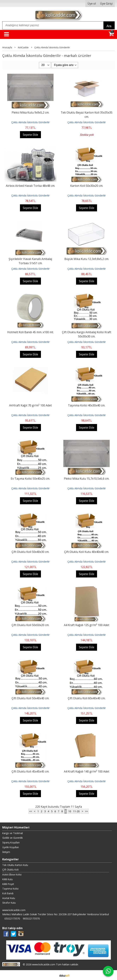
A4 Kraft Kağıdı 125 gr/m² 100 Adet (87, 625)
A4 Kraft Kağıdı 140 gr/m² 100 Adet (87, 771)
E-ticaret (53, 975)
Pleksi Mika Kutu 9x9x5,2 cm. (30, 112)
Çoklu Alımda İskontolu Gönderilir (30, 122)
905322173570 (31, 918)
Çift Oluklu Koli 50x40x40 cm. (30, 698)
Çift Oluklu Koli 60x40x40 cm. (87, 698)
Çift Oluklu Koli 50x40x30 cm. (30, 552)
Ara (109, 26)
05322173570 (12, 918)
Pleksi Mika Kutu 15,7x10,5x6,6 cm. (87, 479)
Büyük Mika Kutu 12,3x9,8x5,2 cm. (87, 259)
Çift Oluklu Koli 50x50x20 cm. (30, 625)
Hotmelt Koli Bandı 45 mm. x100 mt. (30, 332)
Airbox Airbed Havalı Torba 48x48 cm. (30, 186)
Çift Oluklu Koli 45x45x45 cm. (30, 771)
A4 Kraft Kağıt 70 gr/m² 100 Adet (30, 405)
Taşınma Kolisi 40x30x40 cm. (87, 405)
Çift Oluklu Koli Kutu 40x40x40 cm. (87, 552)
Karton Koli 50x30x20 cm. (87, 186)
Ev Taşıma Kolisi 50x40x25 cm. (30, 479)
